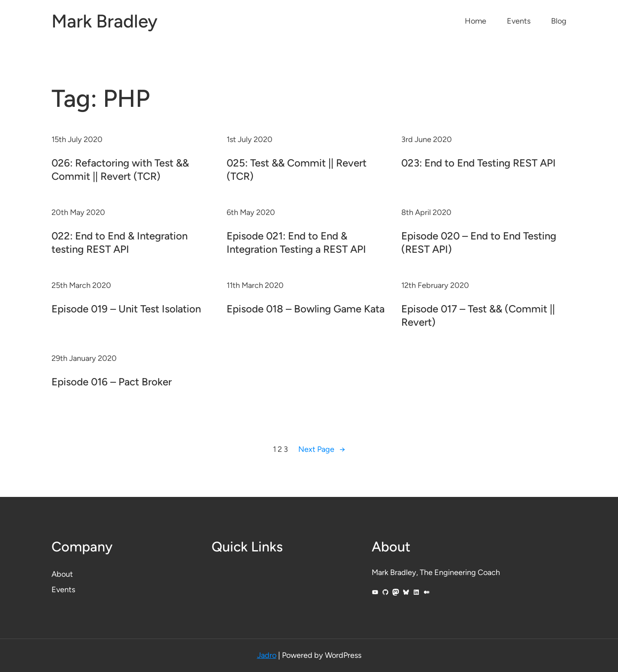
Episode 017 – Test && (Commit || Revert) (478, 315)
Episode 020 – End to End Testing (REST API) (479, 242)
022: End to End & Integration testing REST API (120, 242)
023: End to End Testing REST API (479, 163)
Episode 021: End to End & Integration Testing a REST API (296, 242)
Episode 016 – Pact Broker (112, 382)
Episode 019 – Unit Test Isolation (126, 309)
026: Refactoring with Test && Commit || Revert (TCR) (120, 170)
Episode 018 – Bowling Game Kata (306, 309)
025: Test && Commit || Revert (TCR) (297, 170)
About (62, 574)
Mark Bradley (105, 21)
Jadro (267, 655)
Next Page (322, 450)
